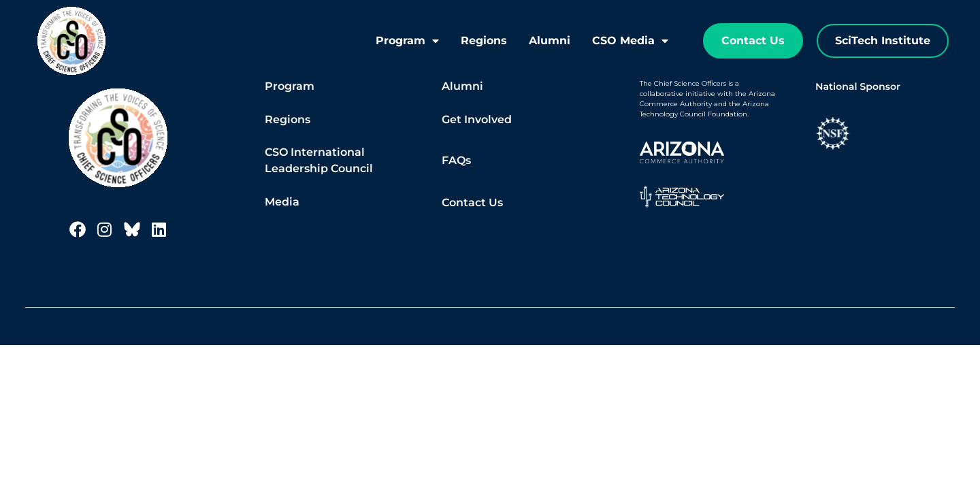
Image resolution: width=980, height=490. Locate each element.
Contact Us (472, 202)
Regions (484, 40)
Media (282, 202)
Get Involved (477, 119)
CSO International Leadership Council (319, 160)
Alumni (550, 40)
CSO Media (630, 41)
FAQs (456, 160)
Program (407, 41)
